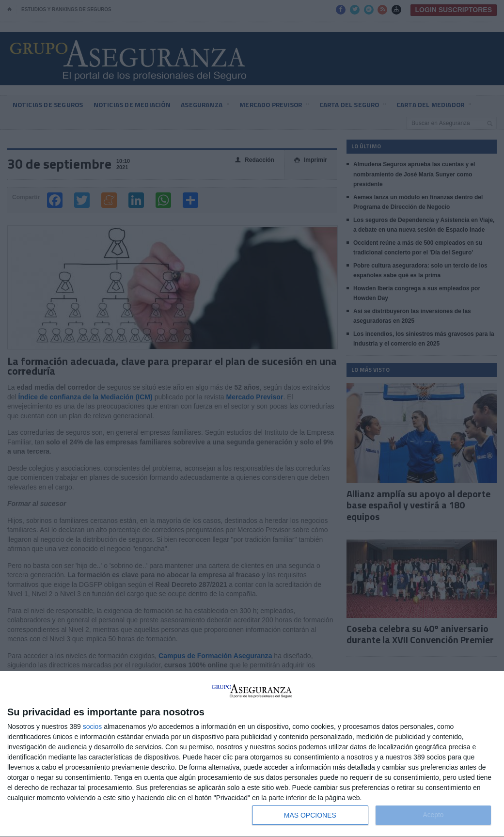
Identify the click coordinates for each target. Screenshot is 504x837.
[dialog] (252, 754)
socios (93, 726)
